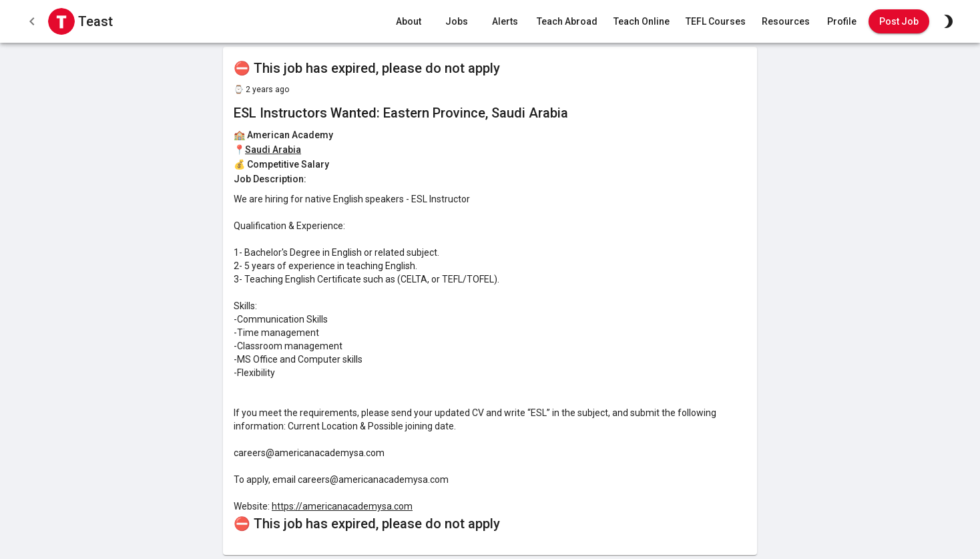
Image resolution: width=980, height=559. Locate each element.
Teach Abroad (567, 22)
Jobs (457, 22)
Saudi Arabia (273, 150)
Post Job (899, 22)
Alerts (505, 22)
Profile (842, 22)
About (409, 22)
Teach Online (642, 22)
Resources (786, 22)
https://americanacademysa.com (342, 506)
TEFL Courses (716, 22)
